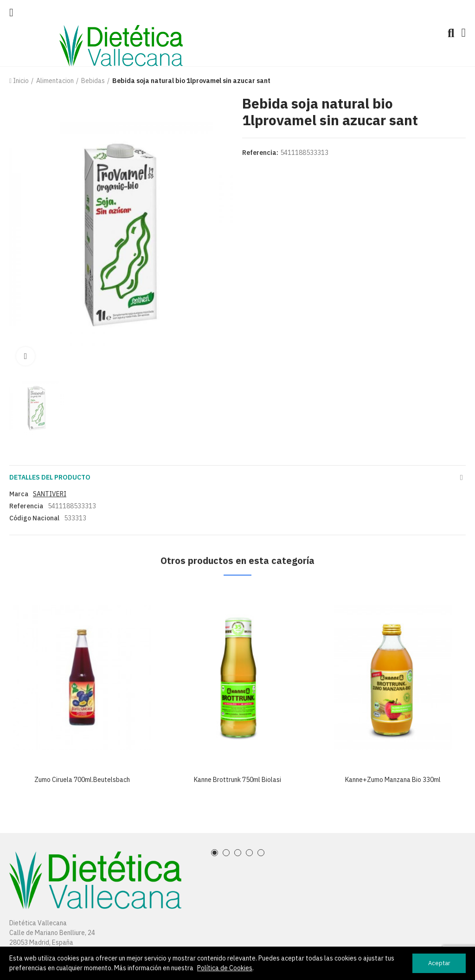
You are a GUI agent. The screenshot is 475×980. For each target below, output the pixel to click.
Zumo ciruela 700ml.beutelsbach (82, 780)
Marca (19, 494)
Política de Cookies (225, 968)
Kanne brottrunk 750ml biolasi (237, 780)
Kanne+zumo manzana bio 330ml (393, 780)
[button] (215, 853)
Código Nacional (34, 518)
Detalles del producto (50, 477)
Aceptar (439, 963)
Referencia (26, 506)
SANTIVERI (50, 494)
